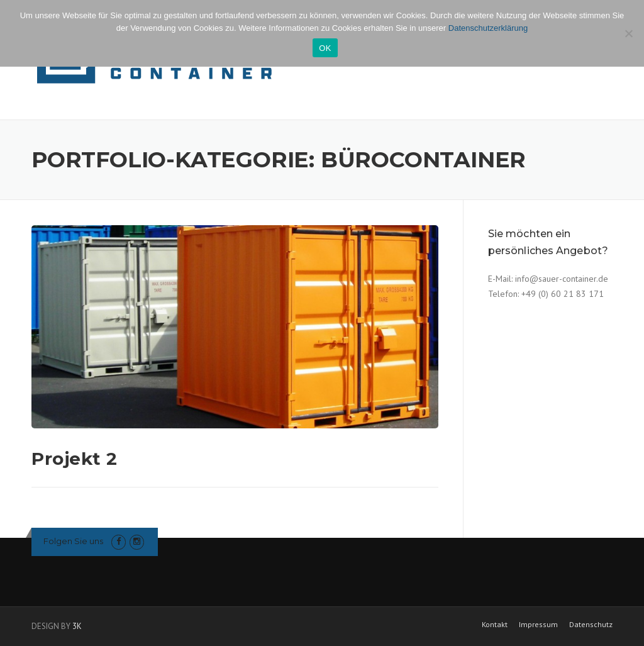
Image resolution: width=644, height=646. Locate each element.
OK (325, 48)
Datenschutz (591, 625)
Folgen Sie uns (73, 541)
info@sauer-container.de (562, 279)
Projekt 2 (75, 459)
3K (77, 626)
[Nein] (628, 33)
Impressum (538, 625)
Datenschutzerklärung (488, 28)
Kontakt (495, 625)
